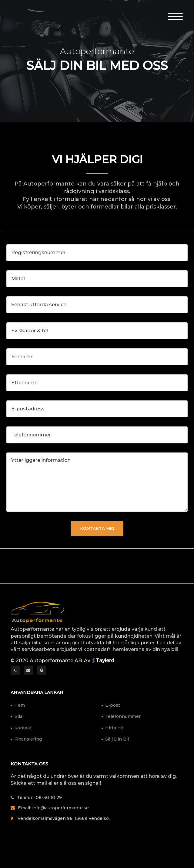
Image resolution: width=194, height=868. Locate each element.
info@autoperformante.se (60, 808)
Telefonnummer (123, 716)
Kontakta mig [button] (97, 528)
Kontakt (23, 728)
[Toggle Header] (175, 16)
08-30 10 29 (49, 797)
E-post (113, 705)
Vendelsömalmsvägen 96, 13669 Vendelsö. (64, 818)
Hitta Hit (115, 728)
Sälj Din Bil (117, 739)
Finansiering (28, 739)
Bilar (19, 716)
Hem (20, 705)
